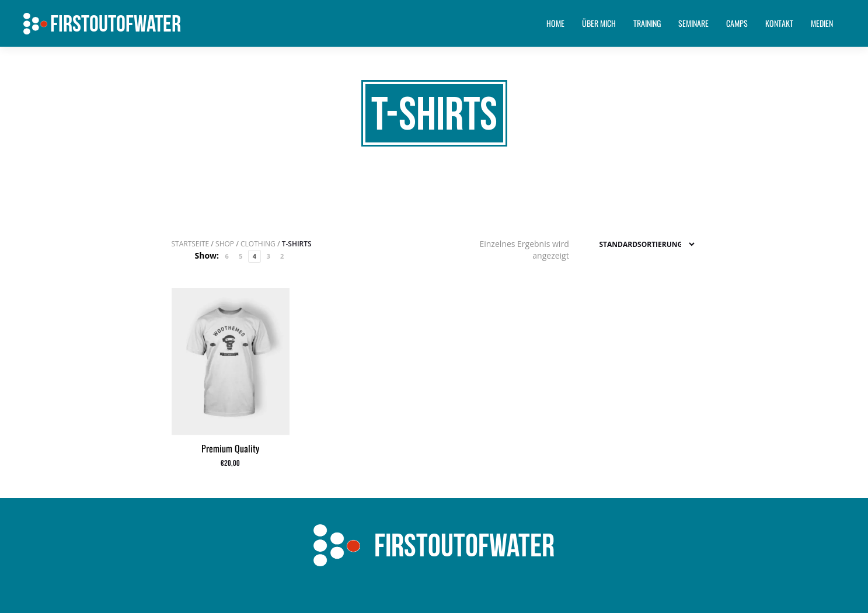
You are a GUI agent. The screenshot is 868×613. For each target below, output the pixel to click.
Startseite (191, 244)
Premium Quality (230, 448)
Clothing (258, 244)
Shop (225, 244)
